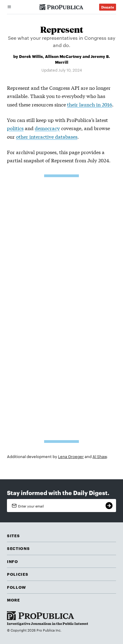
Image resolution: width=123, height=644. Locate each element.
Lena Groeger (71, 456)
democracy (47, 128)
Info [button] (13, 561)
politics (15, 128)
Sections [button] (18, 548)
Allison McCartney (63, 56)
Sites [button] (13, 535)
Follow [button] (16, 587)
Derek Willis (31, 56)
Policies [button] (18, 574)
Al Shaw (100, 456)
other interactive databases (47, 136)
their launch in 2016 (90, 104)
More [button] (13, 600)
